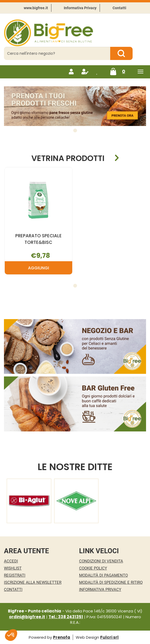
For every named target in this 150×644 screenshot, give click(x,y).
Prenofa (62, 637)
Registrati (15, 575)
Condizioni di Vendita (101, 561)
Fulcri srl (109, 637)
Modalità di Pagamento (103, 575)
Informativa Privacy (80, 8)
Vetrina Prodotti (68, 158)
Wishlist (13, 568)
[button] (75, 130)
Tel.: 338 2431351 (66, 617)
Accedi (11, 561)
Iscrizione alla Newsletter (33, 582)
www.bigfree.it (36, 8)
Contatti (119, 8)
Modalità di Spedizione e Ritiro (111, 582)
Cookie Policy (93, 568)
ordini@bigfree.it (27, 617)
